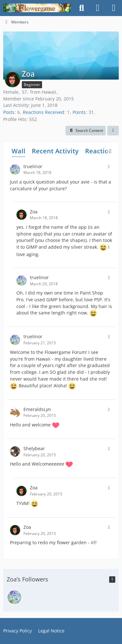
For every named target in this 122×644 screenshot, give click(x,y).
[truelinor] (14, 597)
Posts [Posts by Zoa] (9, 112)
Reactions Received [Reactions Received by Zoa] (44, 112)
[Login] (98, 8)
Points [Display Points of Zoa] (79, 112)
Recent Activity (55, 151)
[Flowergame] (37, 8)
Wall (18, 151)
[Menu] (114, 8)
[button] (86, 131)
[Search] (82, 8)
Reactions (100, 151)
